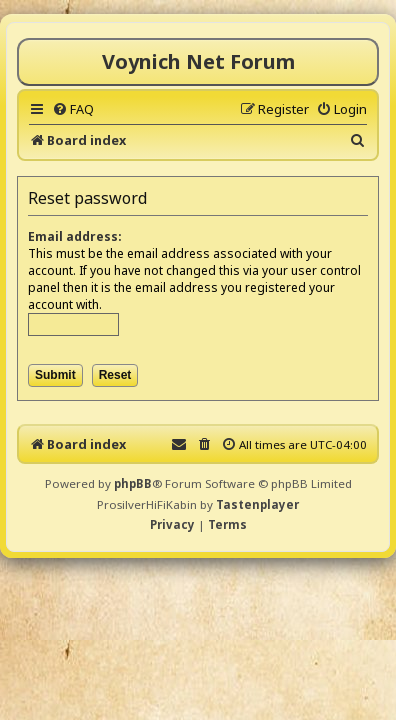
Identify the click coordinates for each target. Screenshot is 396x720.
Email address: (75, 236)
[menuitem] (73, 109)
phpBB (133, 483)
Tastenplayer (257, 504)
